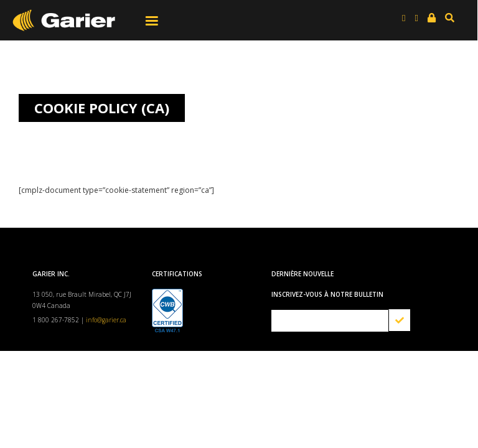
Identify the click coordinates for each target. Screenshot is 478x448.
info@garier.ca (106, 320)
